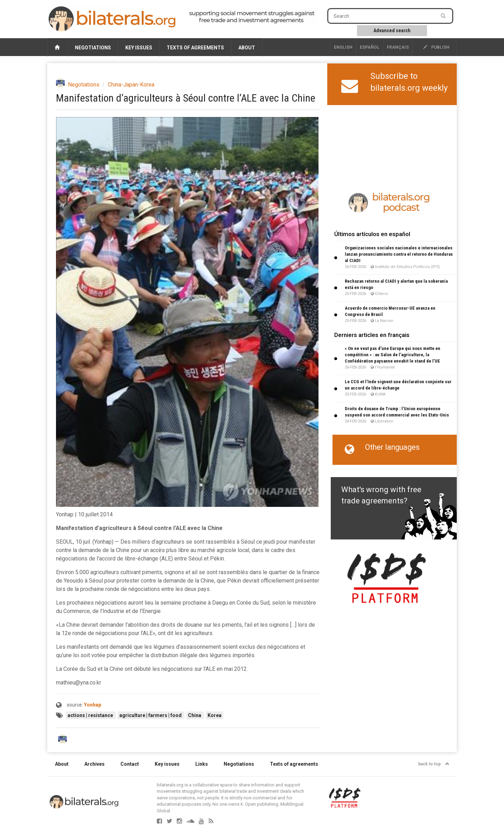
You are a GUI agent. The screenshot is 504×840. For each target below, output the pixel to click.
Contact (130, 764)
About (247, 48)
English (343, 47)
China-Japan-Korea (131, 85)
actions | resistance (91, 715)
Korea (215, 715)
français (398, 47)
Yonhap (93, 705)
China (195, 715)
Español (370, 47)
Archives (94, 764)
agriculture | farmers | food (151, 715)
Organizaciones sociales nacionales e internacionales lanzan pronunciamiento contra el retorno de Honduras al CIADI (399, 254)
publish (436, 47)
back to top (434, 764)
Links (202, 764)
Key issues (139, 48)
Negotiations (93, 48)
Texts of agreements (195, 48)
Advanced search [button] (392, 30)
